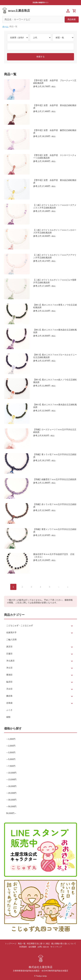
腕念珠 (9, 696)
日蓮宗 (9, 654)
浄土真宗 (10, 661)
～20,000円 (11, 793)
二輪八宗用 (11, 640)
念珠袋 (9, 703)
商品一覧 (22, 944)
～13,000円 (11, 779)
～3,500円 (11, 752)
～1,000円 (11, 739)
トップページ (11, 944)
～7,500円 (11, 766)
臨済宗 (9, 682)
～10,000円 (11, 773)
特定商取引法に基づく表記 (38, 944)
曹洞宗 (9, 675)
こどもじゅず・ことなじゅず (20, 625)
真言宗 (9, 647)
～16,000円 (11, 786)
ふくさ (9, 710)
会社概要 (32, 947)
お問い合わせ (43, 947)
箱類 (8, 717)
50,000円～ (11, 813)
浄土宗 (9, 668)
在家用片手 (11, 633)
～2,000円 (11, 746)
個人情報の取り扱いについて (64, 944)
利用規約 (23, 947)
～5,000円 (11, 759)
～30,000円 (11, 800)
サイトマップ (56, 947)
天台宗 (9, 689)
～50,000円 (11, 806)
